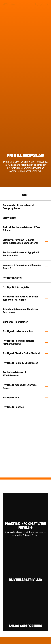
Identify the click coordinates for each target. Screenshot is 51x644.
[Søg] (36, 4)
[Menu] (47, 4)
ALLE (25, 195)
